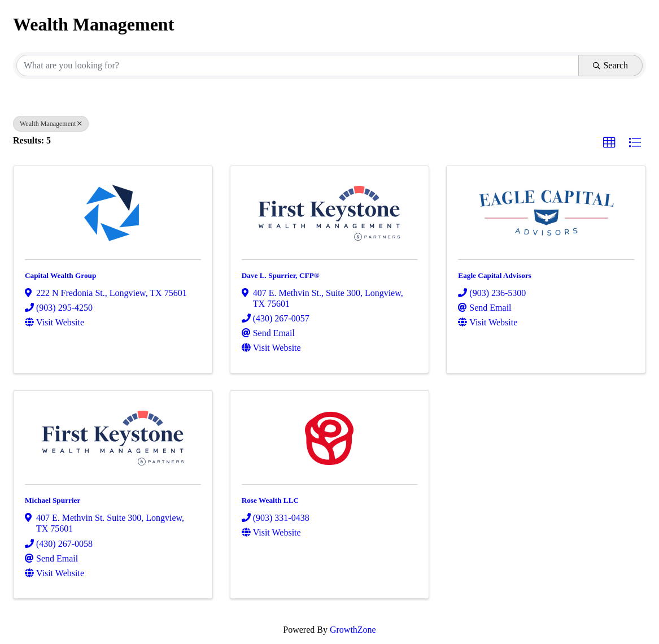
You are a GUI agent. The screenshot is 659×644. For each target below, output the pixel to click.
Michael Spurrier (53, 500)
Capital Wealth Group (60, 275)
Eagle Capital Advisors (495, 275)
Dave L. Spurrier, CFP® (281, 275)
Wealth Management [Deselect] (51, 124)
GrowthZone (353, 630)
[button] (609, 143)
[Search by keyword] (298, 66)
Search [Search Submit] (610, 65)
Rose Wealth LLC (270, 500)
